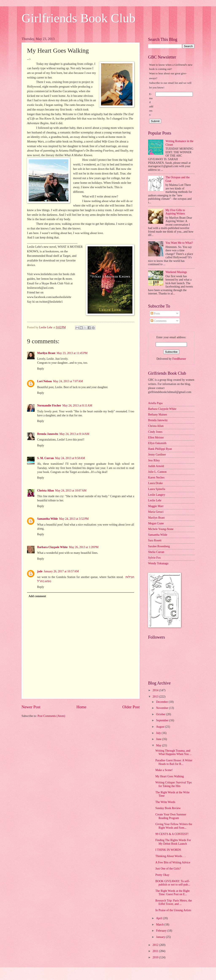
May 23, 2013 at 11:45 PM (72, 353)
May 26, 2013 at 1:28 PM (84, 547)
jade (40, 571)
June (159, 739)
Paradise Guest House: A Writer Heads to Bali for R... (174, 762)
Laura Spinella (157, 489)
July (159, 733)
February (162, 931)
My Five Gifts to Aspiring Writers (175, 212)
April (160, 918)
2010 (156, 957)
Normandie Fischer (49, 405)
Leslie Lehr (155, 500)
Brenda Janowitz (48, 434)
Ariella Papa (155, 403)
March (160, 925)
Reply (41, 369)
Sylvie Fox (154, 558)
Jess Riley (154, 460)
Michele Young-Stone (161, 529)
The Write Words (165, 802)
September (163, 720)
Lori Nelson (44, 381)
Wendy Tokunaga (158, 563)
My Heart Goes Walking (169, 776)
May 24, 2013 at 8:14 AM (74, 434)
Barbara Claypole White (52, 547)
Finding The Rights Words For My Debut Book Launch (173, 842)
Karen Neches (156, 477)
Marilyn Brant (46, 353)
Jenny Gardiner (157, 455)
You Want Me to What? (179, 243)
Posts (155, 314)
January (161, 937)
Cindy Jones (155, 432)
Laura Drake (155, 483)
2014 (156, 690)
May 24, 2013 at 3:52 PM (74, 519)
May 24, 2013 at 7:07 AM (68, 381)
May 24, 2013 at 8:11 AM (77, 405)
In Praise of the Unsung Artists (173, 910)
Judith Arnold (156, 466)
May (159, 745)
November (163, 708)
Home (81, 707)
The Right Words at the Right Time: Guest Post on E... (172, 893)
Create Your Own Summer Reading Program (171, 816)
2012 (156, 945)
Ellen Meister (156, 437)
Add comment (37, 596)
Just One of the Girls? (168, 869)
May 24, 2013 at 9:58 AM (70, 458)
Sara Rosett (155, 540)
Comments (159, 321)
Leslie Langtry (157, 495)
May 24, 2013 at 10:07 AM (71, 491)
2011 (156, 951)
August (161, 727)
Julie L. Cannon (157, 472)
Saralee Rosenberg (159, 546)
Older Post (131, 707)
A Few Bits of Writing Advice (173, 862)
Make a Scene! (164, 770)
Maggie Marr (156, 506)
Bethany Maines (158, 415)
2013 (156, 697)
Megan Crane (156, 523)
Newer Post (31, 707)
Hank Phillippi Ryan (160, 449)
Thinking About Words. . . (170, 856)
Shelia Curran (156, 552)
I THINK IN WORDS (168, 850)
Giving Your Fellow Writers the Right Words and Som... (174, 826)
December (162, 702)
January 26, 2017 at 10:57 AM (61, 571)
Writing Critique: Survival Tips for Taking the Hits (173, 784)
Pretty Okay (162, 875)
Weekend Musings (176, 272)
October (161, 714)
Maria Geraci (156, 512)
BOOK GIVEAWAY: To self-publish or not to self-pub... (173, 883)
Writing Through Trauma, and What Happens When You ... (173, 752)
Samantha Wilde (47, 519)
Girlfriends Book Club (78, 18)
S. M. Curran (45, 458)
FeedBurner (179, 359)
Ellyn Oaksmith (157, 443)
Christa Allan (45, 491)
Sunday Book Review (168, 808)
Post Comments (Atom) (51, 716)
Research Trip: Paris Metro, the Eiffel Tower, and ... (173, 902)
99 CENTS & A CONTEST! (172, 834)
